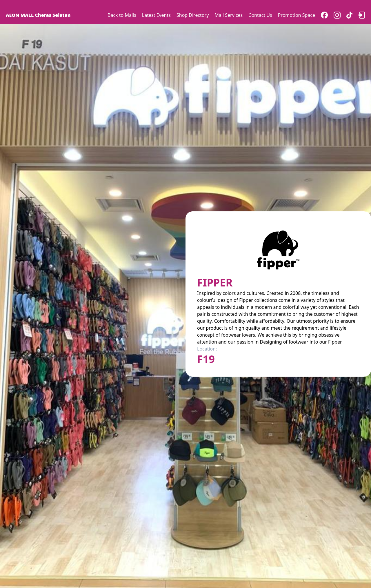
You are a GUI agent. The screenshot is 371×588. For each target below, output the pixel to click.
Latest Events (156, 15)
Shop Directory (193, 15)
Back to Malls (122, 15)
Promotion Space (297, 15)
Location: (207, 349)
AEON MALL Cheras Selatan (38, 15)
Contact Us (260, 15)
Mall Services (229, 15)
